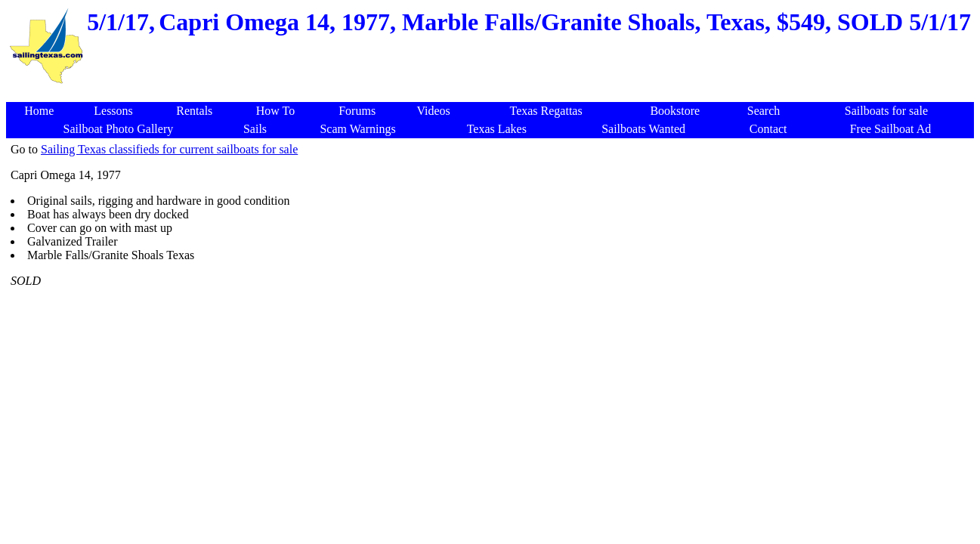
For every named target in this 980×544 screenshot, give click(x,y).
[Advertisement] (493, 94)
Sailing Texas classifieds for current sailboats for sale (169, 149)
